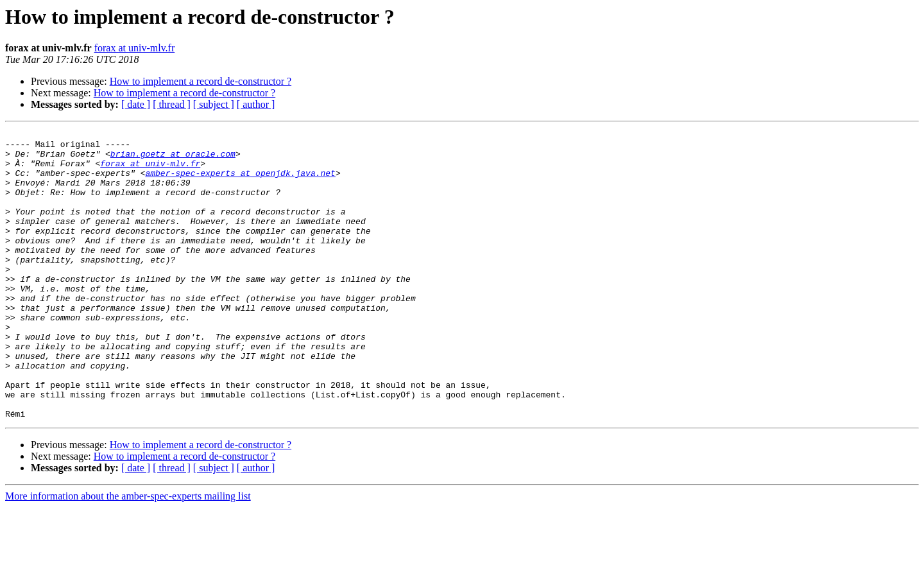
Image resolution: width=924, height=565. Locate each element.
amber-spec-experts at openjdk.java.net (240, 182)
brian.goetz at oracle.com (173, 159)
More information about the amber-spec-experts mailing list (128, 554)
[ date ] (136, 104)
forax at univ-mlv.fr (135, 48)
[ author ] (256, 104)
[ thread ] (172, 104)
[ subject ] (214, 104)
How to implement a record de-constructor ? (201, 81)
